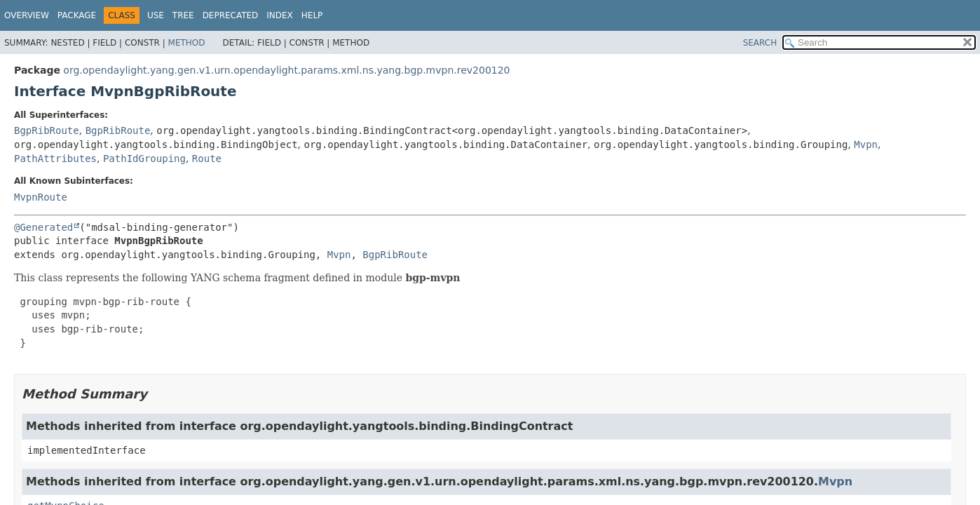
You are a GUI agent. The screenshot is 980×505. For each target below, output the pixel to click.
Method (187, 43)
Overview (27, 15)
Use (156, 15)
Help (312, 15)
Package (77, 15)
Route (207, 159)
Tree (183, 15)
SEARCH (760, 43)
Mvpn (866, 144)
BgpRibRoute (47, 130)
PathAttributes (55, 159)
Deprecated (231, 15)
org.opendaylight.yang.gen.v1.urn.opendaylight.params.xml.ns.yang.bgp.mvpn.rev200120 (286, 70)
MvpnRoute (41, 197)
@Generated (43, 227)
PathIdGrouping (144, 159)
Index (280, 15)
